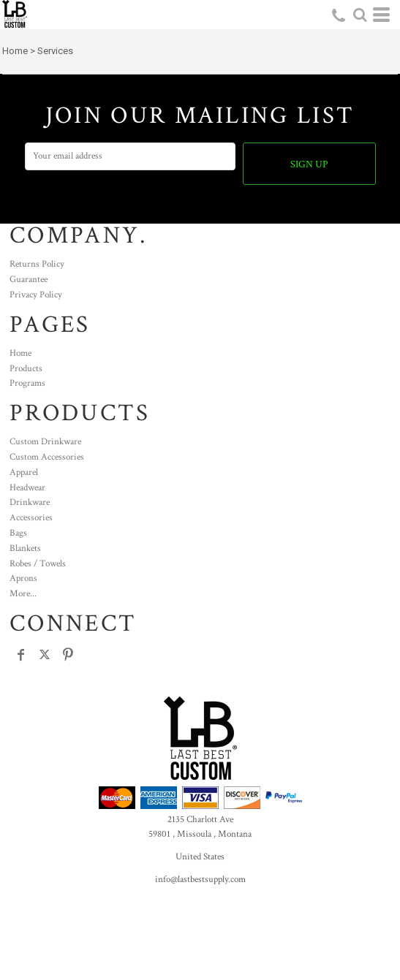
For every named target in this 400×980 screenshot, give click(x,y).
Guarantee (29, 280)
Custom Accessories (47, 457)
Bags (18, 533)
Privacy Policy (36, 295)
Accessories (31, 518)
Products (26, 369)
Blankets (25, 548)
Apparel (24, 472)
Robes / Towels (38, 564)
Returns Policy (37, 264)
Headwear (27, 488)
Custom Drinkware (45, 442)
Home (15, 51)
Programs (27, 383)
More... (23, 594)
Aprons (23, 578)
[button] (360, 15)
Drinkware (30, 502)
